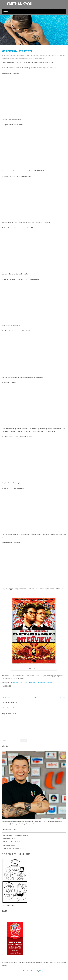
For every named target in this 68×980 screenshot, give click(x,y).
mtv (8, 58)
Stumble (42, 682)
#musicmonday (38, 55)
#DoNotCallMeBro (9, 839)
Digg (50, 682)
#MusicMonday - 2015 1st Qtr (17, 51)
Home (35, 697)
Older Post (62, 697)
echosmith (47, 55)
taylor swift (28, 58)
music (12, 58)
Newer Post (6, 697)
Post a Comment (8, 708)
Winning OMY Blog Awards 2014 (14, 848)
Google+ (33, 682)
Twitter (24, 682)
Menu (5, 11)
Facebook (15, 682)
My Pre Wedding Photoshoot (13, 842)
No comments (39, 58)
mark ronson (55, 55)
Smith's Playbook (9, 845)
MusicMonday (19, 58)
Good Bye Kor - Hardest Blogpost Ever (16, 835)
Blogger (42, 971)
